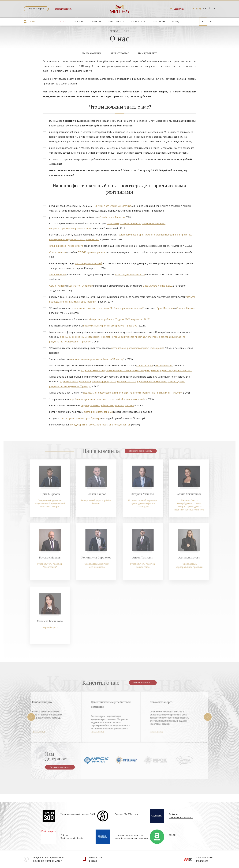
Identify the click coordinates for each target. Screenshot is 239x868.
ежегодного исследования (98, 412)
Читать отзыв (69, 733)
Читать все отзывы (141, 685)
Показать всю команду (139, 460)
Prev (37, 719)
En (211, 21)
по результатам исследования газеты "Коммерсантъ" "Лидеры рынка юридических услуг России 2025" (136, 370)
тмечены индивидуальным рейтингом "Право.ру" (97, 359)
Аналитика (138, 21)
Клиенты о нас (120, 53)
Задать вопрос (36, 9)
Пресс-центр (116, 21)
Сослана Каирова (186, 308)
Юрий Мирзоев (58, 246)
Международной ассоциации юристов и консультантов (100, 425)
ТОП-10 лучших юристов (91, 252)
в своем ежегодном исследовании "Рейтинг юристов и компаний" (108, 308)
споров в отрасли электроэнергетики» (70, 228)
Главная (114, 31)
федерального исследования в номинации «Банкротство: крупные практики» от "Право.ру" (133, 393)
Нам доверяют (148, 53)
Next (202, 719)
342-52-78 (204, 8)
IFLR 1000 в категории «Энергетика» (113, 206)
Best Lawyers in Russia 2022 (130, 275)
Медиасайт (202, 861)
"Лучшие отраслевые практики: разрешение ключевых (136, 223)
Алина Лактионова (184, 500)
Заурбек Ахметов (141, 500)
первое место (76, 246)
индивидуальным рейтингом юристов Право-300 (107, 405)
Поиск (33, 21)
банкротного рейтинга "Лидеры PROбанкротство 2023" (120, 319)
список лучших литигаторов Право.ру (80, 418)
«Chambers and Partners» (112, 217)
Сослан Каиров (58, 252)
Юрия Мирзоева (165, 308)
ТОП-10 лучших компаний (89, 263)
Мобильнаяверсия (95, 859)
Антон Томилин (141, 559)
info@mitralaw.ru (63, 9)
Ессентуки (179, 9)
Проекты (95, 21)
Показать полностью (64, 769)
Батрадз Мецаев (55, 559)
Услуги (78, 21)
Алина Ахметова (184, 559)
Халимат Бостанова (55, 618)
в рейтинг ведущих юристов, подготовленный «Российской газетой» (108, 399)
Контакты (159, 21)
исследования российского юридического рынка (138, 348)
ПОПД (175, 21)
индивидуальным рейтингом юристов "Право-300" (111, 326)
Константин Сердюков (80, 286)
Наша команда (92, 53)
